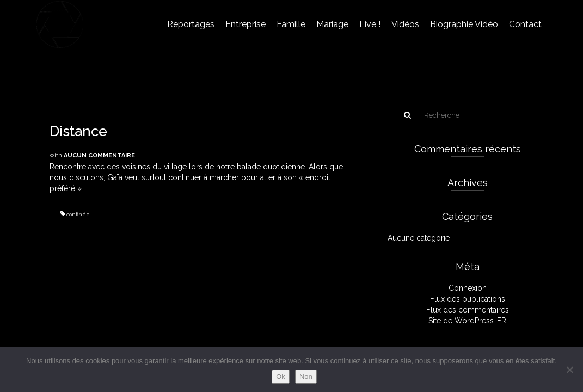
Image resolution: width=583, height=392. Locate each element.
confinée (78, 214)
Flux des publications (468, 299)
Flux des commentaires (468, 310)
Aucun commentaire (99, 155)
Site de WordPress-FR (467, 321)
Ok (281, 376)
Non (306, 376)
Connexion (468, 288)
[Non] (569, 370)
